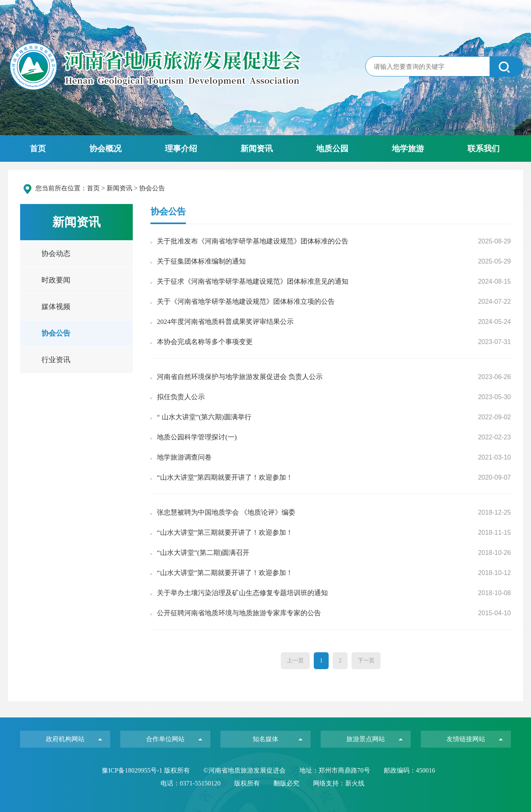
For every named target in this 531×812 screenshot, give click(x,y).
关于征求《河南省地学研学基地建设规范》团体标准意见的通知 (253, 281)
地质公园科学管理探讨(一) (197, 437)
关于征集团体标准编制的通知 (201, 261)
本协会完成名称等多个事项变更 (205, 342)
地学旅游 (408, 148)
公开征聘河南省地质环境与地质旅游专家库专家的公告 (239, 613)
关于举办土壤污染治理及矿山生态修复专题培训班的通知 (242, 593)
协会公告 (56, 333)
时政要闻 (56, 280)
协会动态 (56, 253)
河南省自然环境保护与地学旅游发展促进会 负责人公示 (240, 377)
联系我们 (484, 148)
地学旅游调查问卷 (184, 457)
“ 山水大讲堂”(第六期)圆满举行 (204, 417)
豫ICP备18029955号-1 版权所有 (146, 770)
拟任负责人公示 (181, 397)
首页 (38, 148)
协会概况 (105, 148)
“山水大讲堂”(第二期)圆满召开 (203, 553)
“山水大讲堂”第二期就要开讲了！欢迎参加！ (225, 573)
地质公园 (332, 148)
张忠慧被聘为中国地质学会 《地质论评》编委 (226, 512)
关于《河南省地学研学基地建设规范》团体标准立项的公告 (246, 302)
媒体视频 (56, 307)
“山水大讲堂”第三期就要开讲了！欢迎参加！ (225, 533)
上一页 (295, 661)
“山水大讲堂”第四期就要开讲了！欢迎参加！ (225, 477)
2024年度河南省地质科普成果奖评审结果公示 (225, 322)
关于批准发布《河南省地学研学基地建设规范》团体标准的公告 (253, 241)
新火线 (355, 783)
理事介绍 (181, 148)
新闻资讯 (257, 148)
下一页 (366, 661)
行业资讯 (56, 360)
